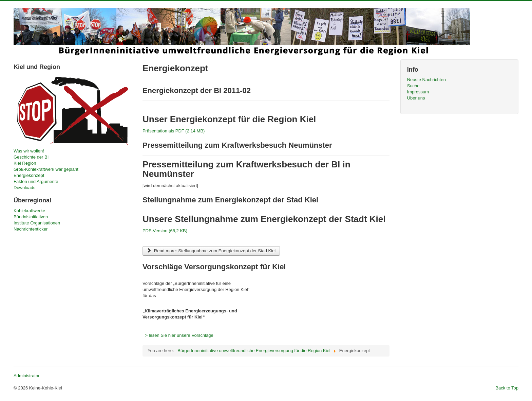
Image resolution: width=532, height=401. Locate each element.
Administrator (27, 376)
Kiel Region (25, 163)
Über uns (416, 98)
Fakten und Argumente (36, 181)
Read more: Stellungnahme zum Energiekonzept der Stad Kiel (211, 251)
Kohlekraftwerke (29, 211)
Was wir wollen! (29, 151)
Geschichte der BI (31, 157)
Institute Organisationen (37, 223)
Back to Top (507, 388)
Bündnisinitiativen (31, 217)
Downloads (24, 188)
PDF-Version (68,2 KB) (165, 231)
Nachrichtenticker (31, 229)
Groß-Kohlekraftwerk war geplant (46, 169)
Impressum (418, 92)
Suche (413, 86)
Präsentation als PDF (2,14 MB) (174, 131)
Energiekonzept (29, 175)
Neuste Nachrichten (426, 80)
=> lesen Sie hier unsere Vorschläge (178, 335)
